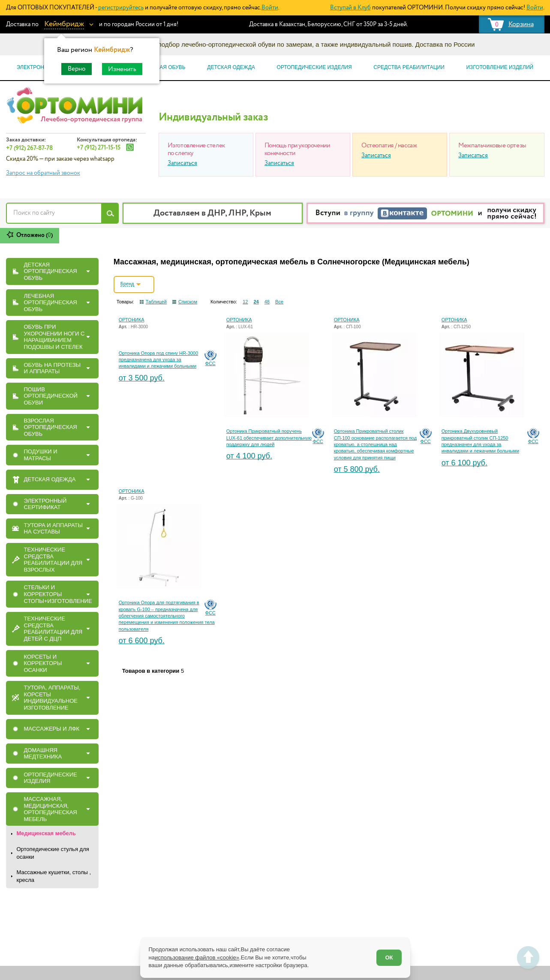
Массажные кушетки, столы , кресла (54, 876)
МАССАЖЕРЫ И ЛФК (52, 729)
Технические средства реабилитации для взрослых (53, 560)
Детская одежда (231, 67)
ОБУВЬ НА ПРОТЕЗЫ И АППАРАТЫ (53, 368)
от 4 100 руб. (249, 456)
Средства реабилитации (409, 67)
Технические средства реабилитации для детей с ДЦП (53, 629)
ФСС (210, 363)
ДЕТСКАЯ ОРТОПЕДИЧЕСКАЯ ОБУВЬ (51, 271)
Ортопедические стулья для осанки (53, 853)
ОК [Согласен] (389, 958)
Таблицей (156, 302)
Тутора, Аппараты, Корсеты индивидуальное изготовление (52, 698)
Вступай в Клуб (350, 8)
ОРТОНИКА (132, 320)
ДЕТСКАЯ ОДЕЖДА (50, 479)
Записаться (182, 163)
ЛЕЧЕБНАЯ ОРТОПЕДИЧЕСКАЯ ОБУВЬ (51, 303)
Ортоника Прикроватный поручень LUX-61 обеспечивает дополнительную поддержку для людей (269, 438)
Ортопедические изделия (314, 67)
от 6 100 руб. (464, 463)
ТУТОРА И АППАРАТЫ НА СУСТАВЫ (54, 529)
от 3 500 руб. (142, 378)
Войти (270, 8)
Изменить (122, 69)
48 (267, 302)
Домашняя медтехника (43, 754)
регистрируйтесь (121, 8)
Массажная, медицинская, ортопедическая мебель (51, 809)
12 (245, 302)
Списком (188, 302)
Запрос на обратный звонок (43, 173)
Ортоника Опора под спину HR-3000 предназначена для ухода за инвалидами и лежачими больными (158, 360)
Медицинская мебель (47, 833)
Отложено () (35, 235)
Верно (77, 69)
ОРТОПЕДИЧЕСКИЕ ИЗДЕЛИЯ (51, 778)
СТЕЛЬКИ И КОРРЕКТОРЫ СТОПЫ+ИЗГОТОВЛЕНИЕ (58, 594)
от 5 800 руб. (357, 469)
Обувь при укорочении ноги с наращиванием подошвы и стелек (54, 337)
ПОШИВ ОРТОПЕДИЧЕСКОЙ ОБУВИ (51, 396)
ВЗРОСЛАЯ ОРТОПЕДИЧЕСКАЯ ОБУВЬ (51, 427)
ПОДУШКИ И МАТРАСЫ (41, 455)
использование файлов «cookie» (197, 958)
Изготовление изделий (500, 67)
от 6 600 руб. (142, 641)
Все (279, 302)
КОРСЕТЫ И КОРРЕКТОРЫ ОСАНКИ (43, 663)
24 (256, 302)
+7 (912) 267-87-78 (29, 148)
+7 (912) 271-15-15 (99, 148)
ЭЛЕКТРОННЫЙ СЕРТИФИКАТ (45, 504)
